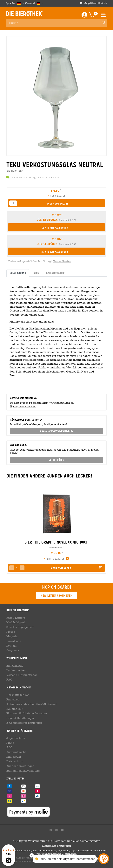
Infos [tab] (36, 273)
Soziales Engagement (20, 627)
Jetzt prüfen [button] (57, 460)
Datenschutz (15, 761)
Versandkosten (62, 261)
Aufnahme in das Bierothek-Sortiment (32, 704)
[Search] (102, 23)
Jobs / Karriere (16, 618)
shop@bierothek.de (25, 406)
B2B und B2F (15, 709)
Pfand (10, 743)
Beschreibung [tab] (18, 273)
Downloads (14, 641)
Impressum (14, 757)
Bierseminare (15, 666)
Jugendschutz (16, 738)
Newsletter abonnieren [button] (56, 596)
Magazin (12, 636)
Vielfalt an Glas (25, 328)
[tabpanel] (56, 334)
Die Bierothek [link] (14, 171)
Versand (12, 675)
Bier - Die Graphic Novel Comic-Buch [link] (56, 542)
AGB (9, 747)
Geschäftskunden (18, 695)
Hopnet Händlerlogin (20, 718)
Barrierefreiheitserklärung (23, 771)
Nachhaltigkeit (16, 622)
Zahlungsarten (16, 670)
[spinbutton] (17, 568)
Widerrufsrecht (16, 752)
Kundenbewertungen (20, 766)
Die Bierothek (56, 547)
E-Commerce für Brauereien (24, 723)
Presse (11, 632)
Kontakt (11, 646)
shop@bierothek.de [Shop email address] (95, 3)
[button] (56, 204)
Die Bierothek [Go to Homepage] (25, 14)
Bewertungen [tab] (55, 273)
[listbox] (13, 203)
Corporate (13, 650)
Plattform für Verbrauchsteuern (27, 713)
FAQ (9, 680)
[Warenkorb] (95, 16)
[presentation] (10, 528)
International (28, 675)
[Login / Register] (84, 16)
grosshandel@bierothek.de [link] (57, 431)
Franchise (13, 699)
